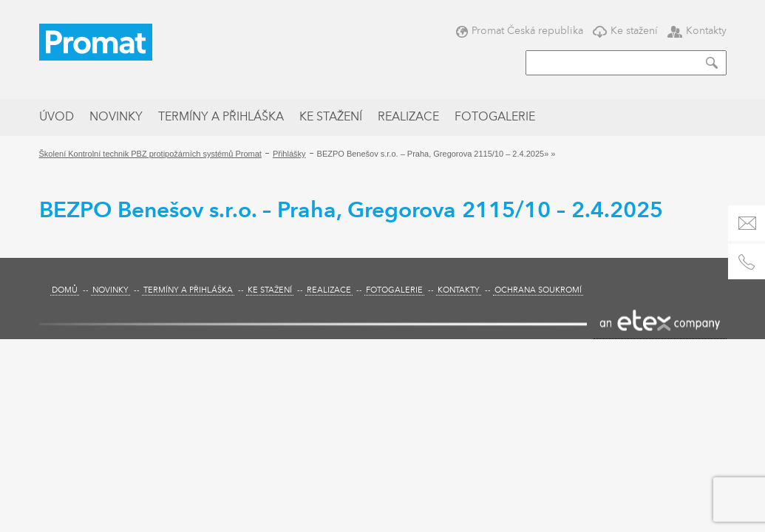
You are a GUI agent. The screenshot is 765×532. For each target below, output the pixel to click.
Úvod (57, 117)
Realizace (408, 117)
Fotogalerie (495, 117)
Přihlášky (289, 154)
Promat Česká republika (520, 31)
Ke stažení (625, 31)
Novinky (116, 117)
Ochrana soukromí (538, 291)
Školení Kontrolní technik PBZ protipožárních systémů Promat (150, 154)
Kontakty (697, 31)
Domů (65, 291)
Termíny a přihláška (221, 117)
